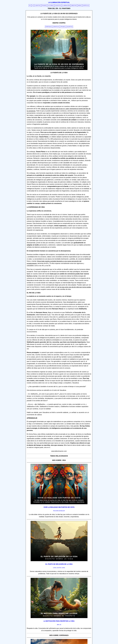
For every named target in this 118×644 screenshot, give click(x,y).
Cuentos (38, 5)
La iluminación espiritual (59, 2)
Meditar (74, 5)
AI (33, 5)
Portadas (49, 27)
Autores (51, 5)
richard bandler (59, 511)
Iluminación (66, 5)
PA (30, 5)
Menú (80, 5)
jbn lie (59, 625)
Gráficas (86, 5)
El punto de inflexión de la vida (59, 564)
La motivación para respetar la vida (59, 621)
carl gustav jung (59, 568)
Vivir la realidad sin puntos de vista (59, 507)
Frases (44, 5)
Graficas (56, 27)
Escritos (58, 5)
